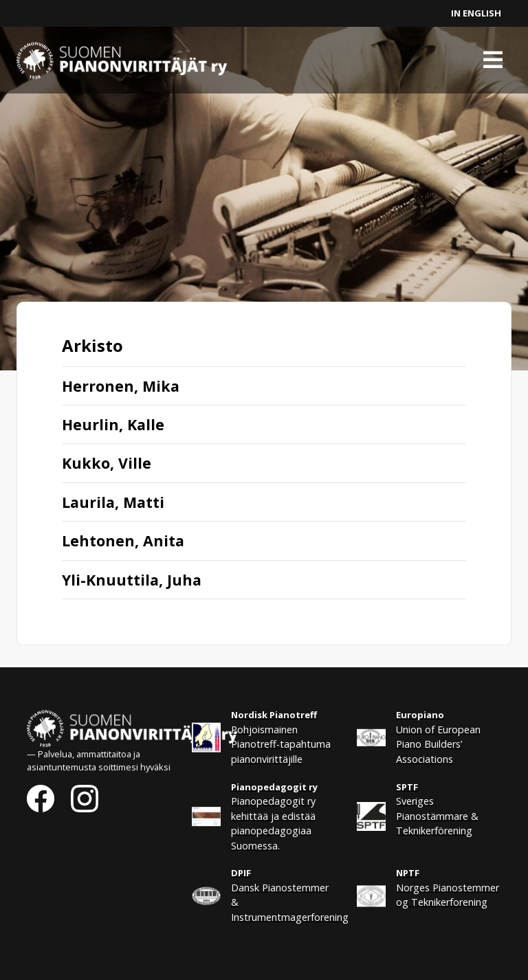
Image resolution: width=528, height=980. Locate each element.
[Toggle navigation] (493, 60)
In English (476, 13)
